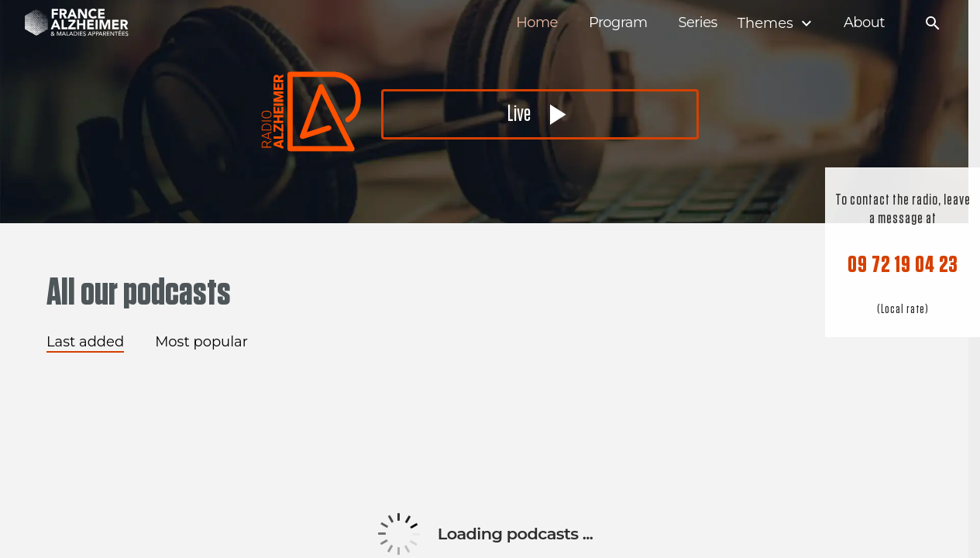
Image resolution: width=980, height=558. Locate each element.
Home (537, 23)
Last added (85, 342)
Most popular (201, 342)
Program (618, 23)
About (864, 23)
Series (697, 23)
